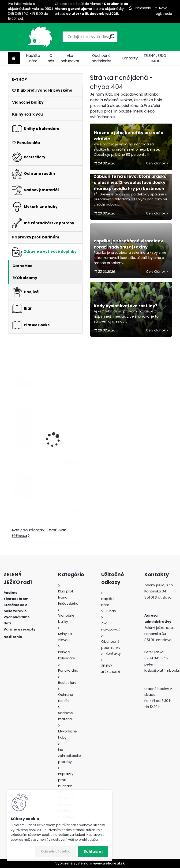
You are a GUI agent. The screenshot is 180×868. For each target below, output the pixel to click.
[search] (112, 37)
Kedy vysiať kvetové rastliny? (126, 306)
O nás (51, 58)
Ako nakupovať (70, 58)
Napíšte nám (33, 58)
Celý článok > (157, 163)
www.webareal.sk (109, 863)
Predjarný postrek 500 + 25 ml (58, 429)
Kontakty (130, 58)
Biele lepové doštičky (56, 372)
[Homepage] (14, 58)
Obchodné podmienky (101, 58)
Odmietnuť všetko (56, 851)
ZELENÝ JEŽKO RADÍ (155, 58)
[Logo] (40, 37)
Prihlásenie (142, 8)
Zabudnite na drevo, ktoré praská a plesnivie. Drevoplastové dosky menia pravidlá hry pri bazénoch (130, 183)
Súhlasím (93, 851)
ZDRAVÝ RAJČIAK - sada (59, 488)
